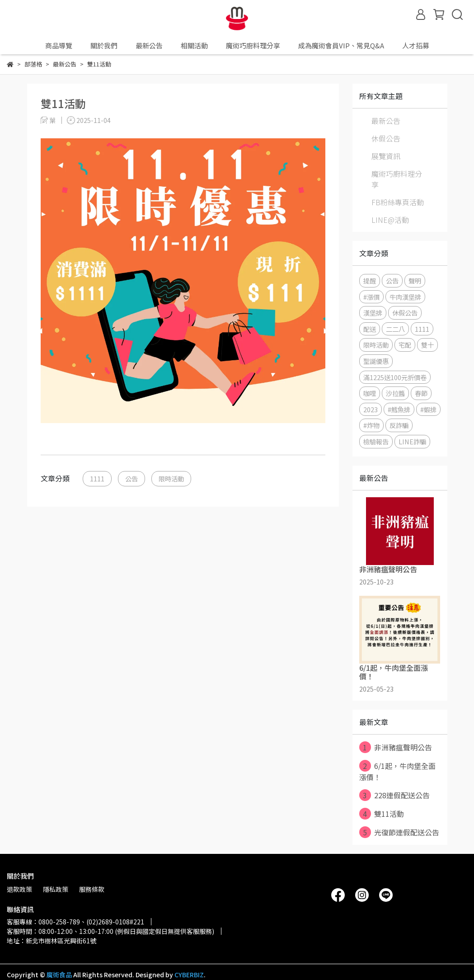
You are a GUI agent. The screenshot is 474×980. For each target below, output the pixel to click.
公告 (131, 478)
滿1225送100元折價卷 (395, 377)
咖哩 (370, 393)
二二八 (395, 329)
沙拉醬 (395, 393)
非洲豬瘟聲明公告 (396, 747)
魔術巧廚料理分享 (397, 179)
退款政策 (19, 889)
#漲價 (371, 297)
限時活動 (171, 478)
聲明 (415, 280)
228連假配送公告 (394, 795)
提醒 (370, 280)
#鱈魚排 (399, 409)
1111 (97, 478)
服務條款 (92, 889)
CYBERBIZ (189, 975)
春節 (421, 393)
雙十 (427, 345)
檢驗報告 (376, 441)
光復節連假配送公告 (399, 832)
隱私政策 (56, 889)
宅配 (405, 345)
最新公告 (386, 121)
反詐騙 (399, 425)
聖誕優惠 (376, 361)
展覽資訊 (386, 156)
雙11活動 (382, 814)
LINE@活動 (390, 220)
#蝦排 (428, 409)
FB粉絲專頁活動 (398, 202)
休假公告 (386, 138)
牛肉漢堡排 (405, 297)
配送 (370, 329)
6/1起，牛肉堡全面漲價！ (397, 771)
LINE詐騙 (412, 441)
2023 (371, 409)
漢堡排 (373, 313)
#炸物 (371, 425)
